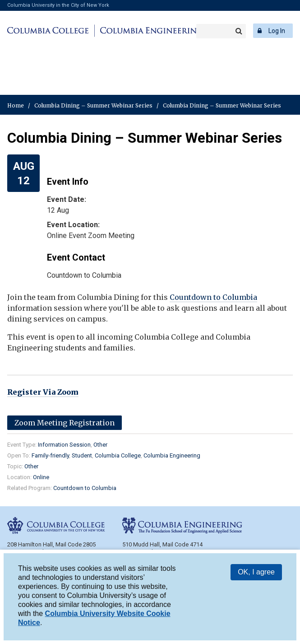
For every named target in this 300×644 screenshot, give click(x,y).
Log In (277, 31)
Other (100, 445)
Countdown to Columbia (213, 297)
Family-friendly (50, 455)
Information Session (64, 445)
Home (16, 105)
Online (41, 477)
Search (239, 31)
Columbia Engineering (150, 31)
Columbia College (49, 31)
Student (82, 455)
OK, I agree (256, 572)
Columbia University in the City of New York (58, 5)
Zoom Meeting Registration (65, 423)
